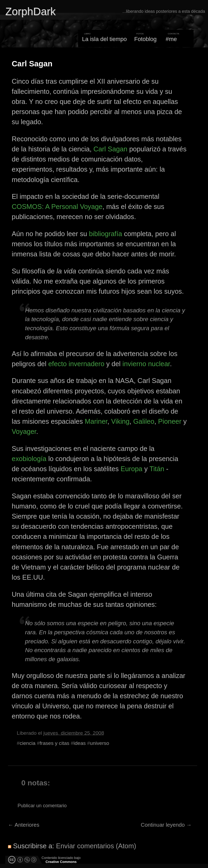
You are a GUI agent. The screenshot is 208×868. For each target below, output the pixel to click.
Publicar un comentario (42, 806)
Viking (120, 421)
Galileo (144, 421)
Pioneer (170, 421)
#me (171, 39)
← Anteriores (24, 825)
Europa (132, 469)
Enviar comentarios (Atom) (96, 846)
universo (100, 743)
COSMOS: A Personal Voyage (57, 207)
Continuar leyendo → (166, 825)
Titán (157, 469)
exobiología (29, 459)
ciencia (28, 743)
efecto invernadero (76, 364)
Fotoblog (145, 39)
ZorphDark (30, 11)
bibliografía (105, 234)
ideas (80, 743)
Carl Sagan (32, 64)
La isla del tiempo (104, 39)
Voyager (24, 431)
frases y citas (54, 743)
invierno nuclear (146, 364)
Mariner (96, 421)
